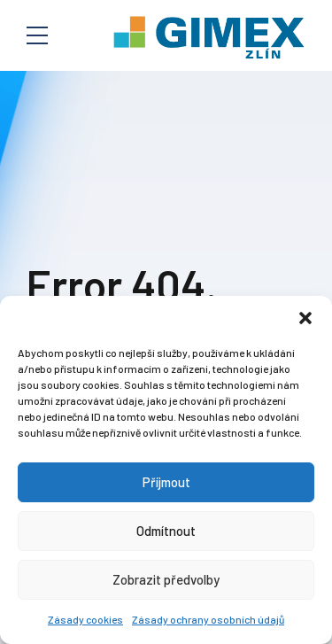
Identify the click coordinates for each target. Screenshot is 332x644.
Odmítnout (166, 531)
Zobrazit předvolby (166, 579)
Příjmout (166, 482)
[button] (305, 318)
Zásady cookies (85, 619)
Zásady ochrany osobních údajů (208, 619)
